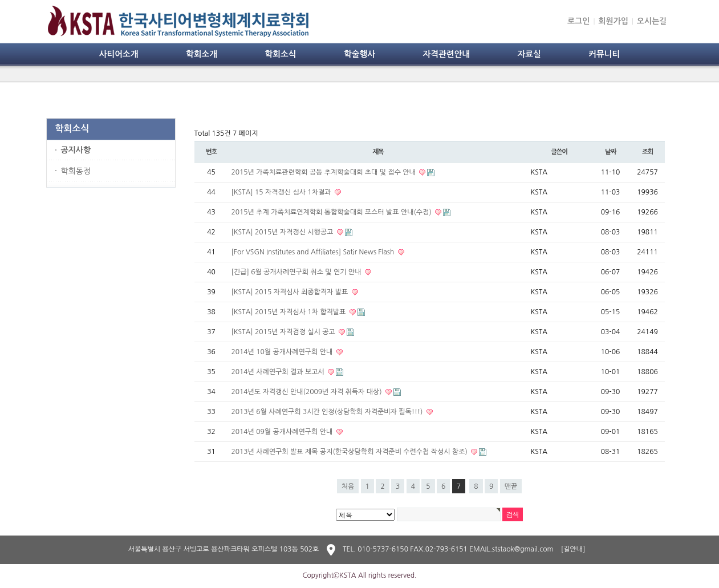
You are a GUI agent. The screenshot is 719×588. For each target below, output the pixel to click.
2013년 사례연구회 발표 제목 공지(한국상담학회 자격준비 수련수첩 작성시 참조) (351, 452)
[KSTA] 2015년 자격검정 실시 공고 (285, 332)
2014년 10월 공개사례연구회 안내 (283, 352)
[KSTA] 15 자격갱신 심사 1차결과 (282, 192)
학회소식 (280, 54)
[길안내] (573, 549)
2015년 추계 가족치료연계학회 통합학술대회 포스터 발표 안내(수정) (333, 212)
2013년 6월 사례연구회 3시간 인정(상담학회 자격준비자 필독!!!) (328, 412)
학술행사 (359, 54)
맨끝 (511, 486)
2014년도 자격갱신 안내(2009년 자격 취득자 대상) (308, 392)
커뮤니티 (604, 54)
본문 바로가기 (0, 0)
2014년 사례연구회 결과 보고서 (279, 372)
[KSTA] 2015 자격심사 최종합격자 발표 (291, 292)
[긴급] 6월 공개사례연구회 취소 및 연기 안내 (297, 272)
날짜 (610, 152)
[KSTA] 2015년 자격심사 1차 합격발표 (290, 312)
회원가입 (613, 21)
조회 (647, 152)
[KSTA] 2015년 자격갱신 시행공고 (283, 232)
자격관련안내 (446, 54)
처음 (348, 486)
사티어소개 (119, 54)
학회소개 (202, 54)
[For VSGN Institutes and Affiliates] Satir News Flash (314, 252)
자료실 (529, 54)
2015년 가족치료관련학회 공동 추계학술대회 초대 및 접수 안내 (325, 172)
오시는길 (652, 21)
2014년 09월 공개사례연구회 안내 (283, 432)
